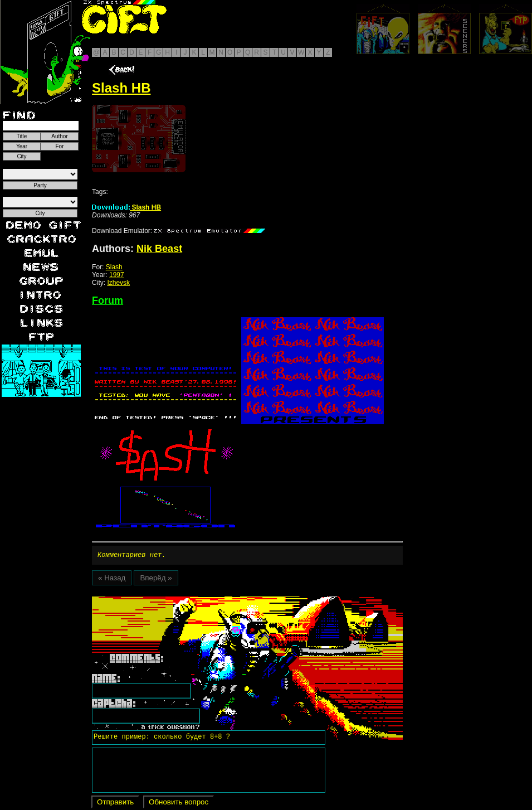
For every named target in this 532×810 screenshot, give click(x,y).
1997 (117, 275)
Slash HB (126, 207)
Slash (114, 267)
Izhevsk (118, 283)
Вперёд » (156, 579)
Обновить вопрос (179, 804)
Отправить (115, 804)
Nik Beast (159, 249)
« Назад (112, 579)
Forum (108, 300)
